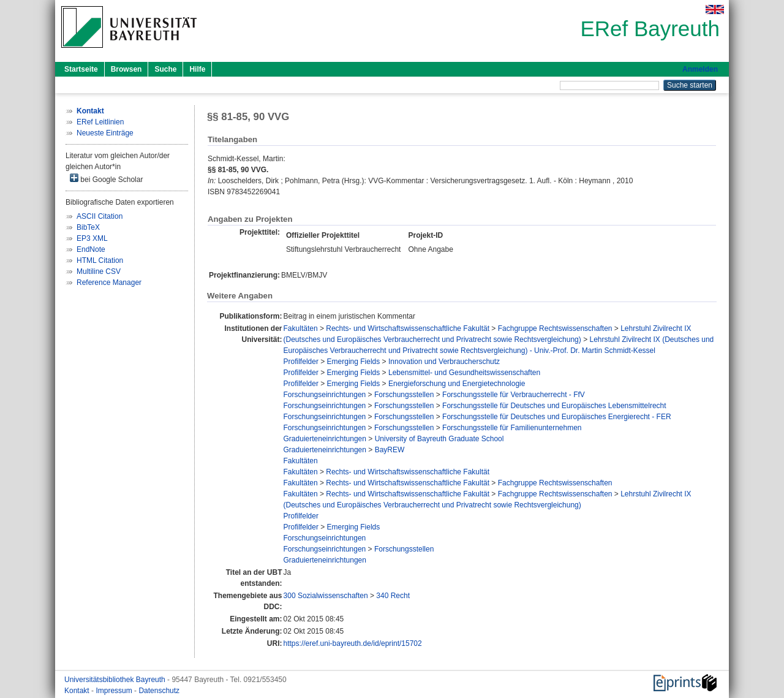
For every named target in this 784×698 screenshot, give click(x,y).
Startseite (81, 69)
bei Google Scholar (106, 179)
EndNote (91, 249)
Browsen (126, 69)
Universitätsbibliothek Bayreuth (116, 680)
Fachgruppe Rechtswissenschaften (555, 328)
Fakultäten (301, 328)
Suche (165, 69)
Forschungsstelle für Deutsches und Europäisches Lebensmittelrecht (554, 406)
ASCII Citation (100, 216)
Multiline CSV (99, 271)
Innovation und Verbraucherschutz (444, 362)
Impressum (115, 691)
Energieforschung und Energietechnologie (457, 384)
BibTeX (88, 227)
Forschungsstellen (404, 395)
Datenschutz (159, 691)
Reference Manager (109, 283)
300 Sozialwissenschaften (326, 596)
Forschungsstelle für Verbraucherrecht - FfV (514, 395)
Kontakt (78, 691)
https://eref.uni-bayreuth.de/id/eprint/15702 (353, 643)
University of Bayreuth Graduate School (439, 439)
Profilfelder (301, 362)
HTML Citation (100, 260)
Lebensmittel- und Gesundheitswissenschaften (464, 373)
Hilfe (197, 69)
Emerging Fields (354, 362)
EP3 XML (92, 238)
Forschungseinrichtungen (325, 395)
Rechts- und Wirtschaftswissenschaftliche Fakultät (408, 328)
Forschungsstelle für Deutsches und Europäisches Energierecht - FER (557, 417)
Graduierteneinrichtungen (325, 439)
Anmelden (700, 69)
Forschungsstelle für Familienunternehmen (512, 428)
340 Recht (393, 596)
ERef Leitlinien (100, 122)
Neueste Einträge (105, 133)
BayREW (390, 450)
